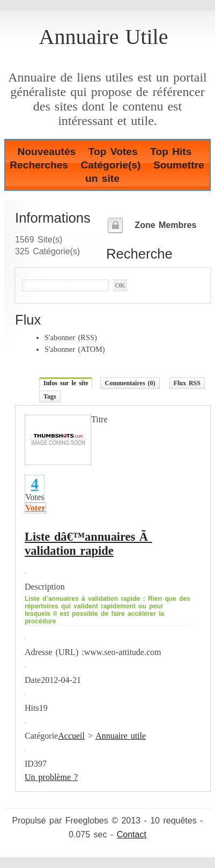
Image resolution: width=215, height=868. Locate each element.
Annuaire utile (121, 736)
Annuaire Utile (104, 37)
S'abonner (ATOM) (75, 349)
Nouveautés (47, 152)
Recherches (39, 165)
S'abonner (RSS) (71, 337)
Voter (35, 508)
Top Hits (171, 152)
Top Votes (113, 152)
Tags (50, 396)
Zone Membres (165, 225)
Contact (132, 834)
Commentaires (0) (130, 383)
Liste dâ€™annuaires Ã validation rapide (88, 544)
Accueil (71, 736)
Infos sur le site (66, 383)
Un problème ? (51, 777)
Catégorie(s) (110, 165)
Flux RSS (187, 383)
